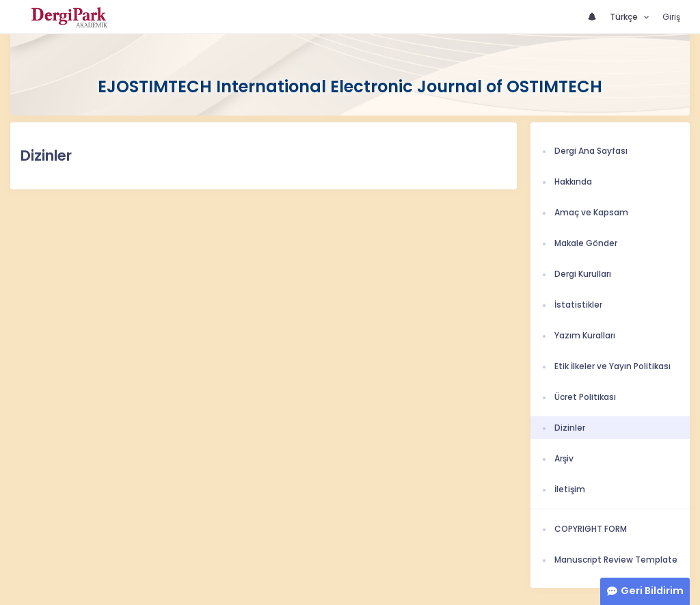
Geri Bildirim (652, 591)
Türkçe (625, 17)
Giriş (671, 17)
